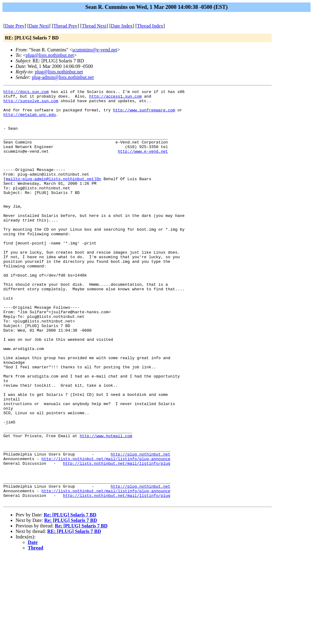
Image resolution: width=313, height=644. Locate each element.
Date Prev (15, 26)
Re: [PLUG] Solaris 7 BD (70, 597)
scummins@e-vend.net (95, 50)
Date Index (122, 26)
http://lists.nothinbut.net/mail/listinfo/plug (117, 538)
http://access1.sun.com (116, 98)
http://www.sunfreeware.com (144, 114)
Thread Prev (65, 26)
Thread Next (94, 26)
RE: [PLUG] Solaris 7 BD (74, 614)
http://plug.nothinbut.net (140, 527)
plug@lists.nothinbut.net (50, 55)
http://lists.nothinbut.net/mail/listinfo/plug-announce (106, 533)
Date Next (39, 26)
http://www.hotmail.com (106, 505)
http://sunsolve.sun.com (31, 103)
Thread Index (150, 26)
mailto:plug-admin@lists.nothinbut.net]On (53, 197)
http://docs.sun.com (26, 92)
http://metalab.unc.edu (30, 120)
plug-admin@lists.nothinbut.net (63, 77)
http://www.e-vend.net (143, 164)
